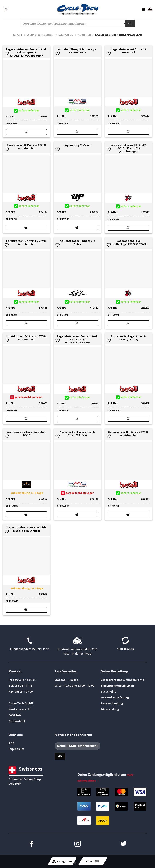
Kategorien (62, 861)
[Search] (130, 23)
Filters (92, 861)
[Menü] (144, 9)
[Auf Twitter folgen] (124, 844)
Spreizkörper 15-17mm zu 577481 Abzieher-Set (26, 242)
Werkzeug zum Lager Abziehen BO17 (26, 434)
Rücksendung (110, 709)
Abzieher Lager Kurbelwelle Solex (77, 242)
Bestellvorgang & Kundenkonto (122, 680)
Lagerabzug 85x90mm (77, 145)
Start (18, 35)
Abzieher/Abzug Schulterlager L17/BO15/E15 (77, 51)
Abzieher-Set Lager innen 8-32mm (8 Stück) (77, 434)
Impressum (16, 749)
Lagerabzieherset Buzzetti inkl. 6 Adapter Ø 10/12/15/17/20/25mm (77, 339)
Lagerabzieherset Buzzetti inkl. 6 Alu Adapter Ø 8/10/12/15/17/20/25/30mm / (26, 53)
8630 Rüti (15, 715)
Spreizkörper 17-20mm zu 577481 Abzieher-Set (26, 338)
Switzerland (17, 721)
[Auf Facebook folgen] (32, 844)
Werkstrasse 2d (20, 709)
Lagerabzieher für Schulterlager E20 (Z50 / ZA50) (128, 242)
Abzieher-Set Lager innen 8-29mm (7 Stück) (129, 338)
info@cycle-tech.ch (22, 680)
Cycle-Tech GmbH (21, 703)
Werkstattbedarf (40, 35)
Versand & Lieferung (115, 697)
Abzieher (84, 35)
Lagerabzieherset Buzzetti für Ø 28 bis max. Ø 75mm (27, 529)
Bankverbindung (112, 703)
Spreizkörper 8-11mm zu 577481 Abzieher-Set (27, 147)
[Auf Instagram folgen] (78, 844)
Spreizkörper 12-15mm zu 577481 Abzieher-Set (129, 434)
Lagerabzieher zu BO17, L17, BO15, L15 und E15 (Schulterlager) (128, 148)
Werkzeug (66, 35)
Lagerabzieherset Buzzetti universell (129, 51)
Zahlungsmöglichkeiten (117, 686)
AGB (11, 743)
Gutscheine (108, 691)
